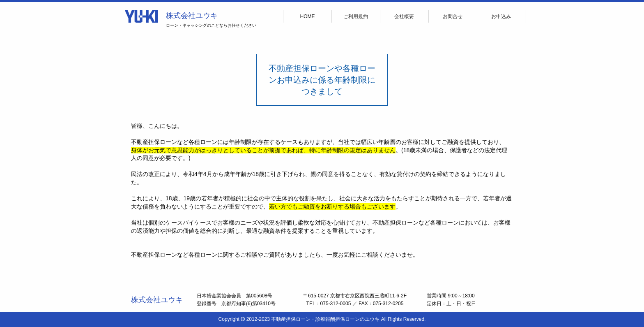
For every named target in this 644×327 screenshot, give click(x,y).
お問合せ (453, 16)
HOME (308, 16)
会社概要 (404, 16)
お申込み (501, 16)
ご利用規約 (356, 16)
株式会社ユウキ (192, 16)
